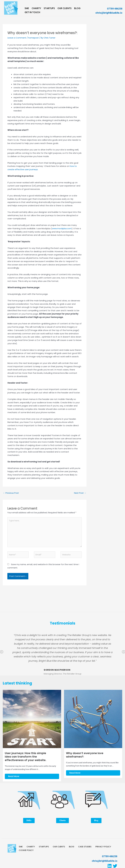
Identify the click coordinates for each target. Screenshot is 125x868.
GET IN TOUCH (32, 12)
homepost (33, 38)
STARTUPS (49, 8)
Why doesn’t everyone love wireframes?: (85, 755)
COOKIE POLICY (26, 850)
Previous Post (11, 493)
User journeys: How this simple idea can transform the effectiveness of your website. (26, 757)
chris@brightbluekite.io (109, 13)
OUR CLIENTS (65, 8)
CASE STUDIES (85, 847)
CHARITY (36, 8)
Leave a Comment (17, 38)
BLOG (77, 8)
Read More (14, 776)
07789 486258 (115, 9)
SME (27, 8)
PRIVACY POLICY (103, 847)
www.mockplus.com (62, 228)
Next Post (80, 493)
